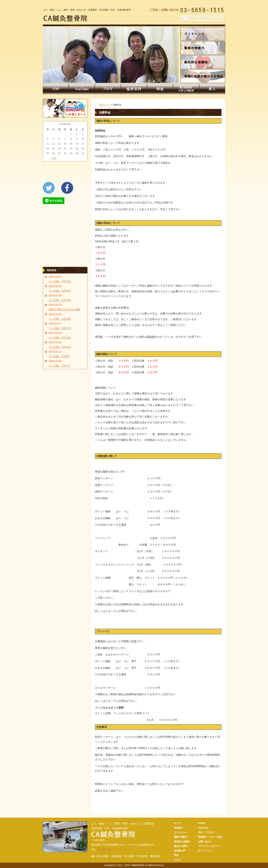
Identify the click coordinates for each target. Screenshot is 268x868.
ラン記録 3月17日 (60, 328)
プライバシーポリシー (209, 846)
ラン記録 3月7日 (59, 366)
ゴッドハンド (181, 832)
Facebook (203, 828)
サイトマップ (205, 851)
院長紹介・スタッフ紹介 (210, 837)
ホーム (177, 823)
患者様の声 (180, 851)
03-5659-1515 (105, 849)
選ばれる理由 (181, 846)
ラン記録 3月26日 (60, 300)
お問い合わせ (205, 842)
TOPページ (104, 105)
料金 (176, 855)
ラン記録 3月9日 (59, 356)
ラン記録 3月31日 (60, 281)
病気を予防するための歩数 (64, 309)
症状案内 (178, 828)
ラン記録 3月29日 (60, 291)
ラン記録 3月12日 (60, 347)
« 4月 (53, 158)
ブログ (177, 860)
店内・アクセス (206, 832)
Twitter (202, 823)
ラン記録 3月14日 (60, 338)
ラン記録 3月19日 (60, 319)
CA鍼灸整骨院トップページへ (218, 816)
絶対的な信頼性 (182, 842)
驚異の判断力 (181, 837)
